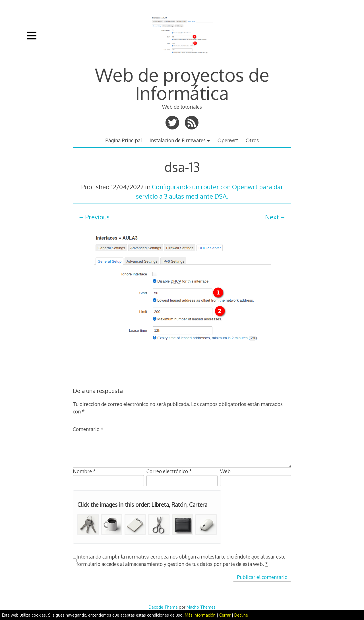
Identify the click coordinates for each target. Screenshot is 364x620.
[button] (88, 525)
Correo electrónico (169, 471)
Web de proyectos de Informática (182, 84)
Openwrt (228, 140)
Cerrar (225, 615)
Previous (97, 217)
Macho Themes (201, 607)
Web (225, 471)
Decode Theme (163, 607)
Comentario (88, 429)
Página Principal (124, 140)
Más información (200, 615)
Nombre (84, 471)
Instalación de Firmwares (178, 140)
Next (272, 217)
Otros (252, 140)
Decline (241, 615)
